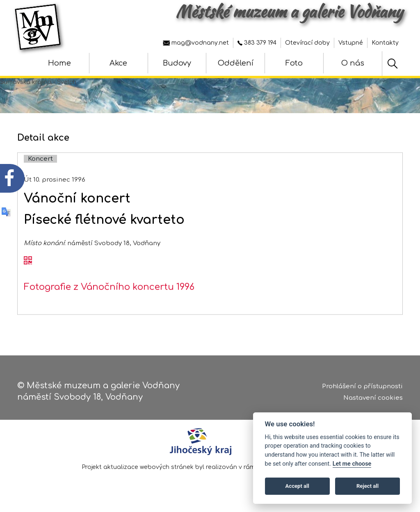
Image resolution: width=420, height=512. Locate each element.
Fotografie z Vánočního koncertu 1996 (109, 296)
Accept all (297, 486)
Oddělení (236, 63)
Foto (294, 63)
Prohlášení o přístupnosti (362, 389)
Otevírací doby (307, 43)
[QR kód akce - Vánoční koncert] (28, 270)
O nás (353, 63)
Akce (118, 63)
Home (59, 63)
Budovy (177, 63)
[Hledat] (393, 64)
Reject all (367, 486)
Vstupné (351, 43)
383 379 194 (257, 43)
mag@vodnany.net (196, 43)
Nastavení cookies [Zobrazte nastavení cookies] (373, 401)
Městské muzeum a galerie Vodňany (289, 11)
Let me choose (352, 464)
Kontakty (385, 43)
